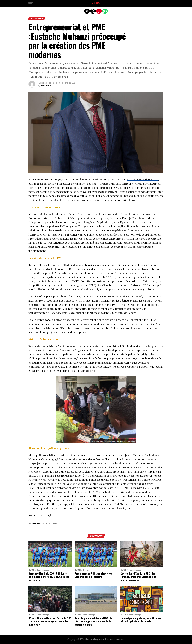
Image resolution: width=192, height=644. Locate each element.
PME (49, 523)
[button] (31, 4)
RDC (56, 523)
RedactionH (46, 86)
